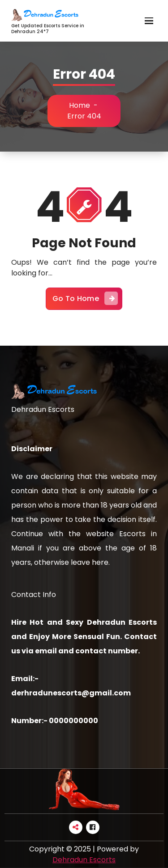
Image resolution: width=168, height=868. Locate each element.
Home (80, 105)
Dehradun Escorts (84, 860)
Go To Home (85, 298)
